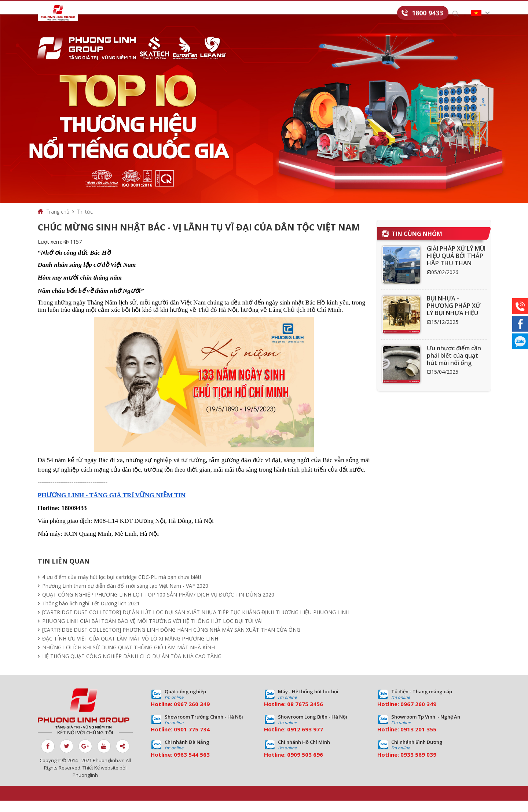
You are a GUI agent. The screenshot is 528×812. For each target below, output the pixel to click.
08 (290, 715)
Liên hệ (382, 13)
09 (177, 741)
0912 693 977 (305, 741)
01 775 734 (195, 741)
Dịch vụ (186, 13)
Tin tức (254, 13)
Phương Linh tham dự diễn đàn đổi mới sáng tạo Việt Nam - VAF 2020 (125, 597)
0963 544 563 (192, 766)
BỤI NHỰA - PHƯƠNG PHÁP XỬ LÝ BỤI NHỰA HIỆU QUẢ (454, 321)
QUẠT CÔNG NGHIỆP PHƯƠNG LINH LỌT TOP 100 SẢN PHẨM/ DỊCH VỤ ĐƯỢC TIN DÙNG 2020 (158, 606)
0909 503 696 (305, 766)
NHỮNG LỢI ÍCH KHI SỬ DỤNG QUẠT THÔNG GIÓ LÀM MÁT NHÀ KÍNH (129, 659)
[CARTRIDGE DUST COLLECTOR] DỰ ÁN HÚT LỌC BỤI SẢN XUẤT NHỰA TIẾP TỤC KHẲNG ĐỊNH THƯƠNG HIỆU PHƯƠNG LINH (196, 623)
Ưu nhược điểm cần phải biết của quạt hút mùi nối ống (454, 367)
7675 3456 (309, 715)
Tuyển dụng (341, 13)
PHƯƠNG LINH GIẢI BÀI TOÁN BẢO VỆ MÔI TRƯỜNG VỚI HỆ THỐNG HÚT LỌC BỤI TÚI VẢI (152, 632)
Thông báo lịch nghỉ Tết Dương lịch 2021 (91, 615)
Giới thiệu (107, 13)
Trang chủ (58, 223)
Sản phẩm (148, 13)
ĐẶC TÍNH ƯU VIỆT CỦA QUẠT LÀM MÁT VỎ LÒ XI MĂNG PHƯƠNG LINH (130, 650)
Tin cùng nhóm (417, 245)
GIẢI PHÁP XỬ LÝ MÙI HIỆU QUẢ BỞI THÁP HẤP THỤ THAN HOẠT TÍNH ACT (456, 271)
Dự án (220, 13)
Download (294, 13)
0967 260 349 (192, 715)
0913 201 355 (418, 741)
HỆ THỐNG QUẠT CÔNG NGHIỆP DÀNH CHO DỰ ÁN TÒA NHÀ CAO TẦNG (132, 667)
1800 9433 (427, 13)
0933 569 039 (418, 766)
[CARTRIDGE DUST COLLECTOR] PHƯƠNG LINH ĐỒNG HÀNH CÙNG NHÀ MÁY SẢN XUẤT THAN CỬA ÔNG (171, 641)
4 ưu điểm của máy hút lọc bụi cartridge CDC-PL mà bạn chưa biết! (122, 588)
